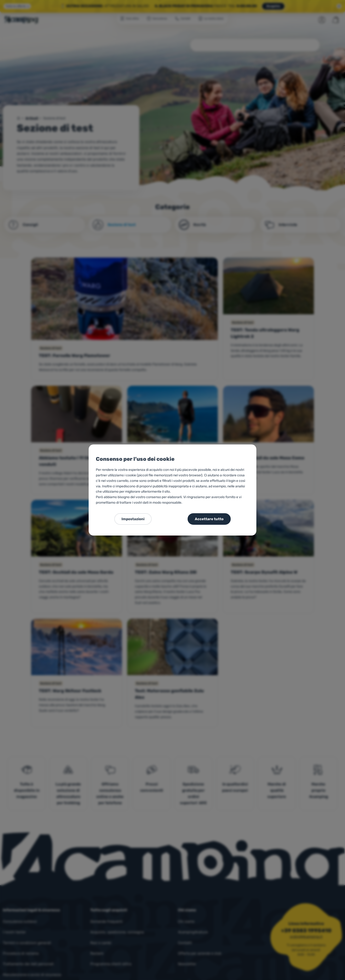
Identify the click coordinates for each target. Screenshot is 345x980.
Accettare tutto (209, 519)
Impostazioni (133, 519)
